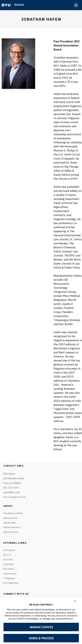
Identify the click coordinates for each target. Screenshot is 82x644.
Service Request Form (15, 497)
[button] (75, 601)
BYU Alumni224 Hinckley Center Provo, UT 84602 (14, 478)
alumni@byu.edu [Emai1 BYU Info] (12, 492)
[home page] (6, 5)
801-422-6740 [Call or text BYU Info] (11, 488)
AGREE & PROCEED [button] (41, 638)
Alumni (19, 5)
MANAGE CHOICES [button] (41, 627)
